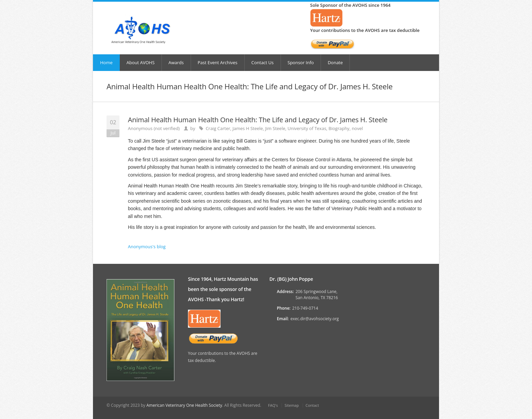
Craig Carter (218, 128)
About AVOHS (141, 62)
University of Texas (307, 128)
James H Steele (248, 128)
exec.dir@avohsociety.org (315, 319)
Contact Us (263, 62)
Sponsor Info (301, 62)
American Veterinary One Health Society (184, 405)
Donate (335, 62)
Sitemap (292, 405)
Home (106, 62)
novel (357, 128)
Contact (312, 405)
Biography (339, 128)
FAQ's (273, 405)
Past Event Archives (218, 62)
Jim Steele (275, 128)
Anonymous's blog (147, 247)
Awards (176, 62)
